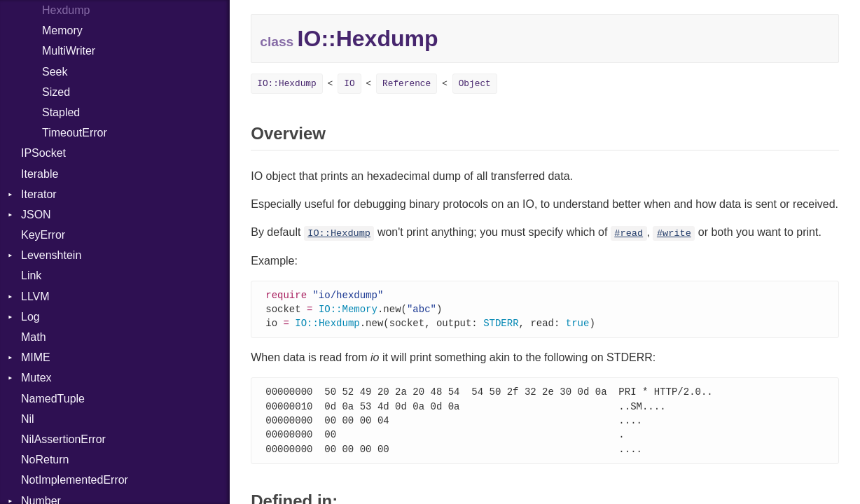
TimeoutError (75, 133)
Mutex (36, 378)
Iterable (40, 174)
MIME (36, 357)
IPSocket (43, 153)
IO (349, 84)
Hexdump (66, 10)
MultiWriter (69, 51)
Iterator (39, 194)
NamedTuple (53, 399)
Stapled (61, 112)
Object (475, 84)
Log (30, 317)
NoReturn (45, 460)
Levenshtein (51, 255)
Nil (28, 419)
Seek (55, 72)
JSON (36, 215)
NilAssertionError (63, 439)
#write (674, 233)
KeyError (43, 235)
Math (34, 337)
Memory (62, 30)
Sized (56, 92)
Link (31, 275)
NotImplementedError (75, 480)
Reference (407, 84)
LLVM (35, 296)
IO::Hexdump (286, 84)
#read (629, 233)
